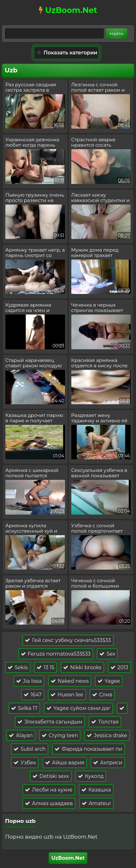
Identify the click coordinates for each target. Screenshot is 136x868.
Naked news (70, 681)
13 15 (45, 667)
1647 (33, 695)
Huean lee (67, 695)
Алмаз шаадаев (49, 803)
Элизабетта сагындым (50, 722)
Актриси (108, 763)
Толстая (105, 722)
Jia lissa (29, 681)
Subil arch (30, 749)
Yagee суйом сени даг (78, 708)
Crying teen (60, 735)
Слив (102, 695)
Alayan (21, 735)
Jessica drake (107, 735)
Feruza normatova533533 (56, 654)
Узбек (25, 763)
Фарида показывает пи (89, 749)
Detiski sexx (51, 776)
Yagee (109, 681)
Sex (107, 654)
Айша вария (65, 763)
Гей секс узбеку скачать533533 (68, 640)
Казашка (96, 790)
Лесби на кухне (49, 790)
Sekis (18, 667)
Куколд (91, 776)
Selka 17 (24, 708)
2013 (119, 667)
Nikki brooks (82, 667)
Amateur (96, 803)
